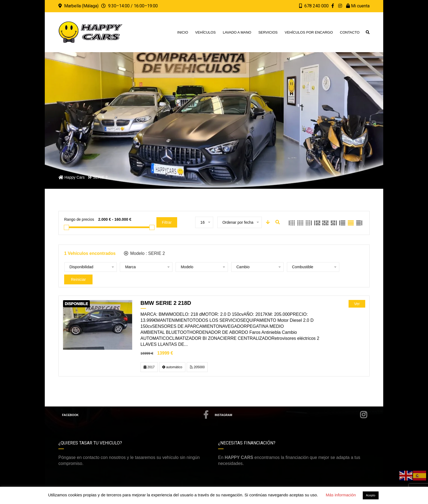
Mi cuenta (358, 6)
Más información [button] (341, 495)
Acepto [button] (371, 495)
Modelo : (145, 253)
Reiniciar (328, 267)
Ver (357, 294)
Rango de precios (79, 219)
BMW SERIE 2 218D (166, 293)
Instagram (291, 405)
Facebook (135, 405)
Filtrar (167, 222)
